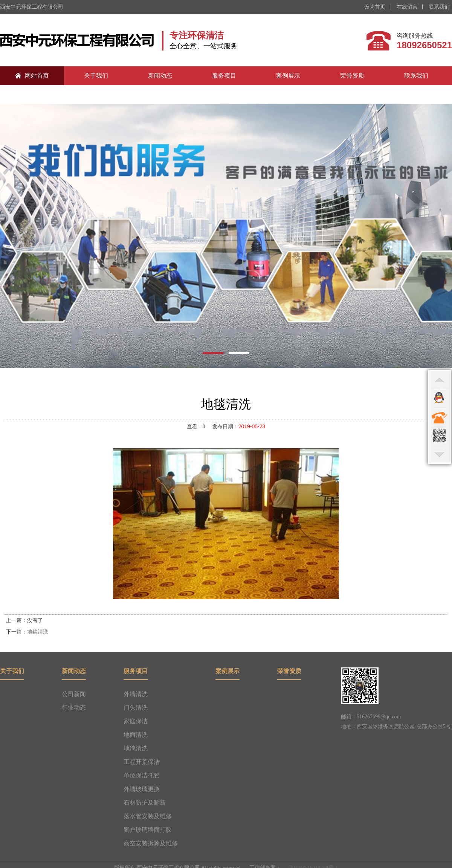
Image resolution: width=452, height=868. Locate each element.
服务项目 (224, 76)
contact (440, 417)
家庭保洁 (136, 721)
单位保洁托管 (142, 775)
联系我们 (439, 7)
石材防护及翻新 (145, 803)
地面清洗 (136, 735)
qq (440, 398)
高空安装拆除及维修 (151, 843)
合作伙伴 (32, 94)
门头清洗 (136, 708)
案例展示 (288, 76)
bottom (440, 455)
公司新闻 (74, 694)
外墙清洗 (136, 694)
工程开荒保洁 (142, 762)
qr (440, 436)
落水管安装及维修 (148, 816)
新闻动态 (160, 76)
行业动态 (74, 708)
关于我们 (96, 76)
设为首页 (375, 7)
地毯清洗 (38, 632)
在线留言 (406, 7)
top (440, 379)
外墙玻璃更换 (142, 789)
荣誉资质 (352, 76)
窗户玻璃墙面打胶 (148, 830)
